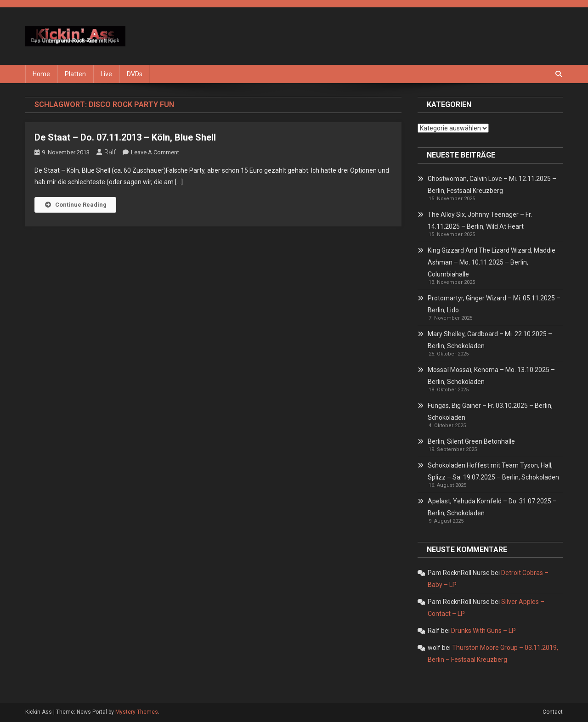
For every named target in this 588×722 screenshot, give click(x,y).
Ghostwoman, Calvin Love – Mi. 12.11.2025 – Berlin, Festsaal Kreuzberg (492, 185)
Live (106, 74)
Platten (75, 74)
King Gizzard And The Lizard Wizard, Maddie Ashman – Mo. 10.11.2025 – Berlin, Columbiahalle (492, 262)
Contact (553, 712)
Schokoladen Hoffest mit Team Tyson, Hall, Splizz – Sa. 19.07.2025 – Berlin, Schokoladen (493, 471)
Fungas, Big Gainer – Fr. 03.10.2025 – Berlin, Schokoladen (490, 412)
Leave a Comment (155, 152)
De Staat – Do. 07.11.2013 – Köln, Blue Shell (125, 137)
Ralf (110, 152)
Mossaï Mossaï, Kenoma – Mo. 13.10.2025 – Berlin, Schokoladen (491, 376)
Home (41, 74)
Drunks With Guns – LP (483, 631)
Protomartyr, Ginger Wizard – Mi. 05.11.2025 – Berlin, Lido (494, 304)
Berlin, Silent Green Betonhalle (471, 441)
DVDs (135, 74)
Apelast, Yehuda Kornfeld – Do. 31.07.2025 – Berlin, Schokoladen (492, 507)
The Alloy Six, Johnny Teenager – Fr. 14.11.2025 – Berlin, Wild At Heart (480, 220)
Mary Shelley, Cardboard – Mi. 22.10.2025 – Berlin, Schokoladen (490, 340)
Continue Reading (75, 205)
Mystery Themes (137, 712)
